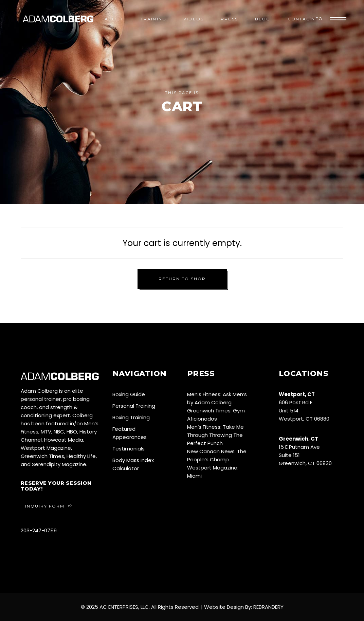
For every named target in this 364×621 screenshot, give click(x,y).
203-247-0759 (39, 530)
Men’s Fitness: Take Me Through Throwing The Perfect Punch (215, 435)
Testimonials (129, 449)
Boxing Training (131, 417)
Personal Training (134, 406)
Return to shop (182, 279)
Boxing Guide (129, 394)
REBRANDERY (268, 607)
